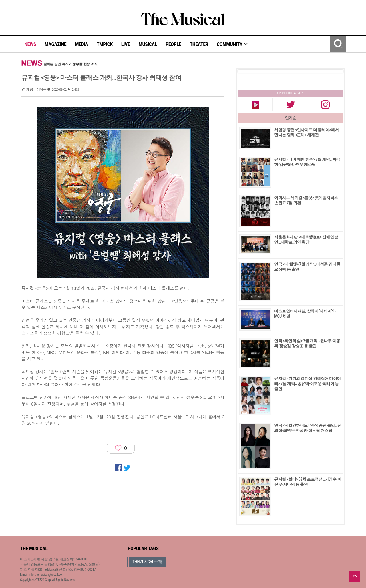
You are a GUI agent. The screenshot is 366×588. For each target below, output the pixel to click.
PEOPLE (173, 44)
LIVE (126, 44)
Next (334, 71)
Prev (247, 71)
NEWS (30, 44)
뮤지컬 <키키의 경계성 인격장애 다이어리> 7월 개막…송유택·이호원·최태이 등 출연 (308, 384)
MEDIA (81, 44)
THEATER (199, 44)
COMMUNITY (233, 44)
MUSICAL (148, 44)
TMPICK (105, 44)
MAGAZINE (55, 44)
